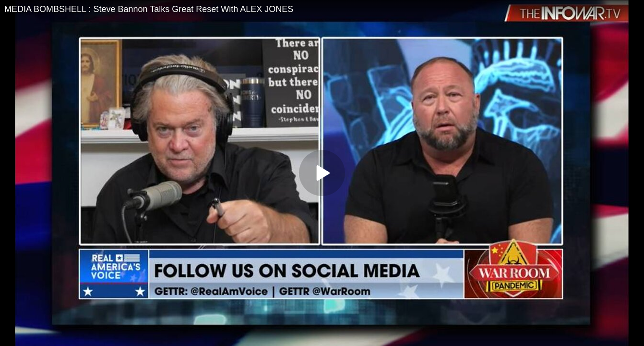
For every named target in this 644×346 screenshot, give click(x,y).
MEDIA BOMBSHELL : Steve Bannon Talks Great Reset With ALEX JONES (149, 9)
